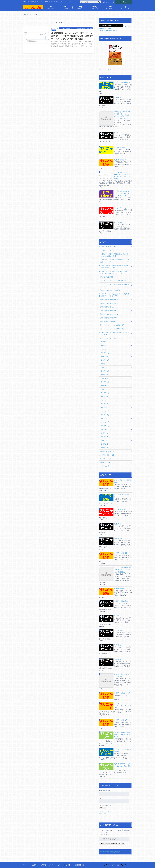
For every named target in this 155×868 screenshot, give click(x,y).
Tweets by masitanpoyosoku (108, 31)
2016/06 (105, 371)
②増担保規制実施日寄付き (109, 303)
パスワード (102, 798)
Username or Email (104, 791)
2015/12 (104, 349)
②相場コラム (105, 462)
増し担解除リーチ (120, 147)
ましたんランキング (120, 208)
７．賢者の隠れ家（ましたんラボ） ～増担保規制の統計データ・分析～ (114, 295)
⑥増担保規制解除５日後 (108, 318)
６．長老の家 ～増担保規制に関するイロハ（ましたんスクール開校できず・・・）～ (114, 272)
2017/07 (105, 418)
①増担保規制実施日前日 (109, 300)
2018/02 (104, 444)
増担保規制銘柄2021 (120, 553)
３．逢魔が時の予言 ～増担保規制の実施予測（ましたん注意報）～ (114, 255)
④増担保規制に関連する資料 (110, 290)
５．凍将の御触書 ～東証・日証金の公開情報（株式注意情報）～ (114, 267)
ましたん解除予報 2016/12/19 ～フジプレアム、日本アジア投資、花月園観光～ (122, 175)
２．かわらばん (105, 250)
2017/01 (104, 397)
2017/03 (104, 404)
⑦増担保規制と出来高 (108, 321)
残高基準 (117, 616)
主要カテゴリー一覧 (109, 2)
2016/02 (104, 356)
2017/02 (105, 400)
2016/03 (105, 360)
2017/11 (104, 433)
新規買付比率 (118, 538)
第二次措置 (117, 645)
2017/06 (105, 415)
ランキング (95, 7)
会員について (103, 813)
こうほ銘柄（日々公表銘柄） (122, 496)
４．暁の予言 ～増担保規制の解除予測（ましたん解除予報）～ (114, 261)
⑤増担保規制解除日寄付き (109, 314)
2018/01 (105, 440)
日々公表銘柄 (118, 223)
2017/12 (104, 437)
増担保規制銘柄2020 (120, 160)
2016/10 (105, 386)
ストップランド (110, 7)
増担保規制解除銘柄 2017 (122, 693)
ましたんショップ (124, 7)
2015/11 (104, 346)
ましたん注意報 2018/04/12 (123, 83)
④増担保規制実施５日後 (108, 310)
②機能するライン (107, 451)
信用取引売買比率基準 (121, 601)
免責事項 (43, 865)
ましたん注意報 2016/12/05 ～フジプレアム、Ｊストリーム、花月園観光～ (123, 570)
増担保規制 (117, 97)
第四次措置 (117, 659)
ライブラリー (80, 7)
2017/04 (105, 407)
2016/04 (105, 364)
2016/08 (104, 378)
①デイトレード (106, 459)
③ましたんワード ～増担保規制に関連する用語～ (114, 285)
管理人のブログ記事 (105, 69)
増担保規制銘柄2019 (120, 720)
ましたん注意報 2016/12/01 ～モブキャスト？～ (123, 675)
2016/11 (105, 389)
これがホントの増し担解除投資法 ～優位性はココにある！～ (122, 735)
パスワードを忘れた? (105, 811)
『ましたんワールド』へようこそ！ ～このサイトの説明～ (122, 705)
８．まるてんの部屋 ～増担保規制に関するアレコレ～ (114, 333)
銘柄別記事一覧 (79, 865)
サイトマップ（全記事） (30, 865)
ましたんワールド (114, 865)
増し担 (116, 133)
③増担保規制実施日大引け (109, 307)
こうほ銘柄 (65, 7)
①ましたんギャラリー (108, 338)
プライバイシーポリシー (56, 865)
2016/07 (104, 375)
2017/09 (105, 426)
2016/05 (105, 367)
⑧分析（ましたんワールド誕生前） (112, 325)
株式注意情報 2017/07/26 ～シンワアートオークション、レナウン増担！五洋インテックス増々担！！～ (123, 115)
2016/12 (105, 393)
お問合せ (123, 2)
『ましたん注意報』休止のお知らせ (122, 750)
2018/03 (104, 448)
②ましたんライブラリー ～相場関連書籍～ (115, 281)
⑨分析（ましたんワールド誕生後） (112, 329)
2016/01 (105, 353)
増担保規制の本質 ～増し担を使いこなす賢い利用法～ (122, 766)
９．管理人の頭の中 (107, 455)
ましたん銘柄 (50, 7)
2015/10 (104, 342)
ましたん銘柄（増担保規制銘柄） (122, 481)
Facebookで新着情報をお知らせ (110, 852)
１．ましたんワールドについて (110, 247)
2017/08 (105, 422)
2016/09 (105, 382)
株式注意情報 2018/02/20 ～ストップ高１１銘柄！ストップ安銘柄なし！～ (123, 193)
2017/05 (105, 411)
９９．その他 (104, 466)
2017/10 (105, 429)
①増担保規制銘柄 (106, 277)
